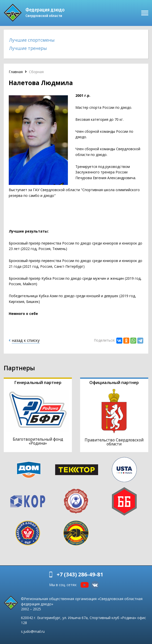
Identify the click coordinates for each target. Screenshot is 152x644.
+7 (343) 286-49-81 (80, 574)
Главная (16, 72)
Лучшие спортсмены (32, 40)
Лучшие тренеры (28, 48)
